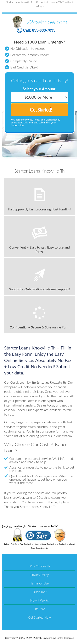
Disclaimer (39, 592)
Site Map (39, 609)
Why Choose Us (39, 566)
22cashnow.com (47, 22)
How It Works (39, 600)
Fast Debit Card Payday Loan (22, 544)
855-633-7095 (44, 30)
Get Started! (41, 110)
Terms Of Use (40, 583)
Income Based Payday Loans (47, 544)
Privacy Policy (40, 575)
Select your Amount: (39, 89)
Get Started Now (39, 617)
